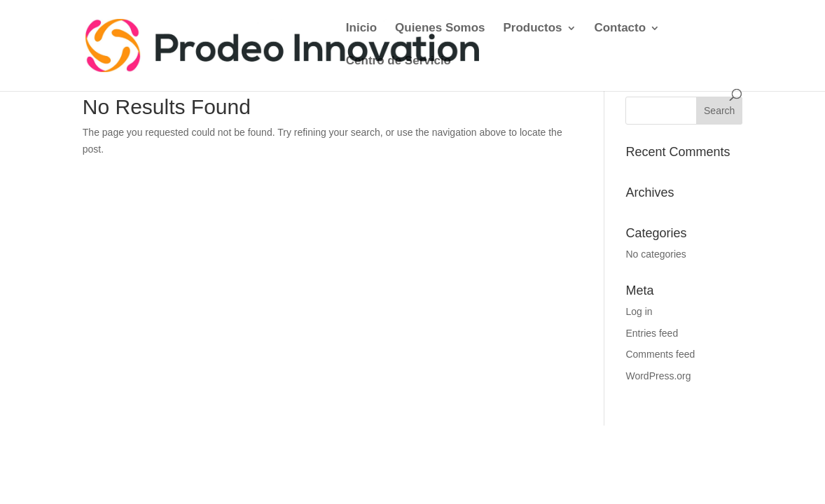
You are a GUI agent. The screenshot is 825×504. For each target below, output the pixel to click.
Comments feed (660, 354)
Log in (639, 311)
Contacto (620, 29)
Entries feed (652, 333)
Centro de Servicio (398, 62)
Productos (532, 29)
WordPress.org (658, 376)
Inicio (361, 29)
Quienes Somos (440, 29)
